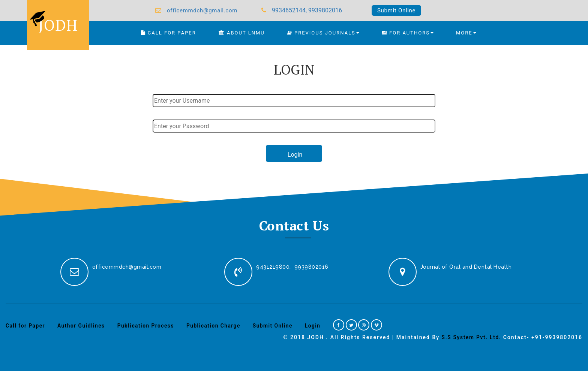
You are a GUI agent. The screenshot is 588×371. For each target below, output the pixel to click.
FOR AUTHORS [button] (408, 33)
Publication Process (147, 326)
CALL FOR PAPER (169, 33)
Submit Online (396, 10)
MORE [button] (466, 33)
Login (316, 326)
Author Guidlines (82, 326)
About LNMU (242, 33)
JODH (53, 21)
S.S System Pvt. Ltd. (471, 337)
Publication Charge (216, 326)
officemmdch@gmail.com (202, 10)
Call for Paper (26, 326)
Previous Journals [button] (323, 33)
